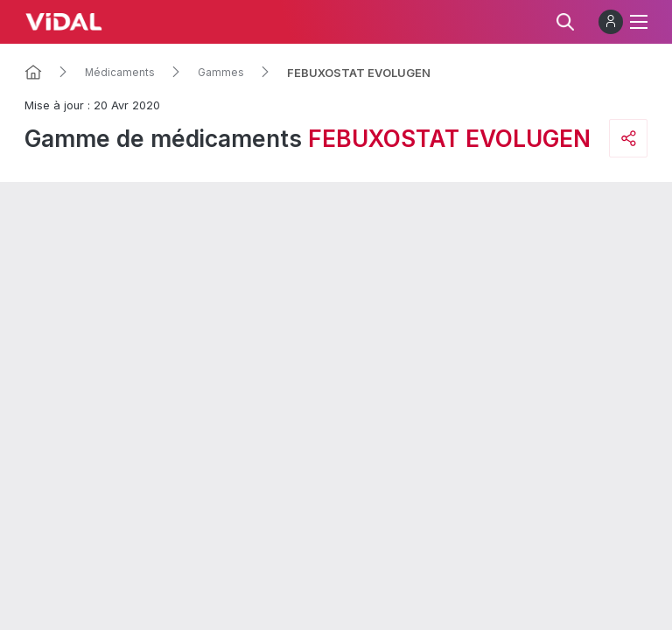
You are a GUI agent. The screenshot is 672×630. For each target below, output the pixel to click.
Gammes (221, 73)
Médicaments (120, 73)
